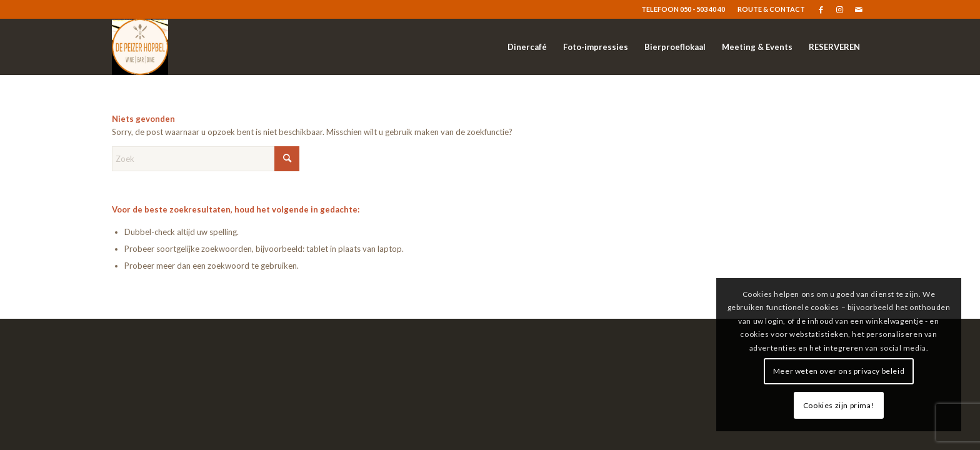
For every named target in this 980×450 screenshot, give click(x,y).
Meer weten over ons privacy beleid (839, 371)
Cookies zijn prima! (839, 405)
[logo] (140, 47)
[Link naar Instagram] (840, 9)
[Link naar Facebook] (821, 9)
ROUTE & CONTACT (771, 9)
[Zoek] (206, 159)
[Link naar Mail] (859, 9)
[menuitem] (768, 9)
